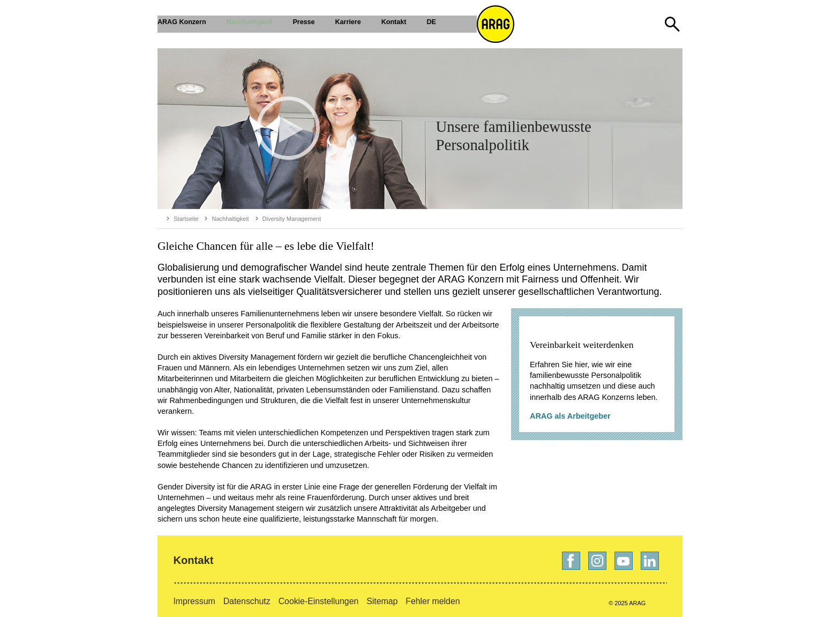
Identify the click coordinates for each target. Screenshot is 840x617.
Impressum (194, 601)
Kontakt (193, 560)
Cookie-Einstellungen (319, 601)
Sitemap (382, 601)
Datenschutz (247, 601)
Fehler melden (433, 601)
